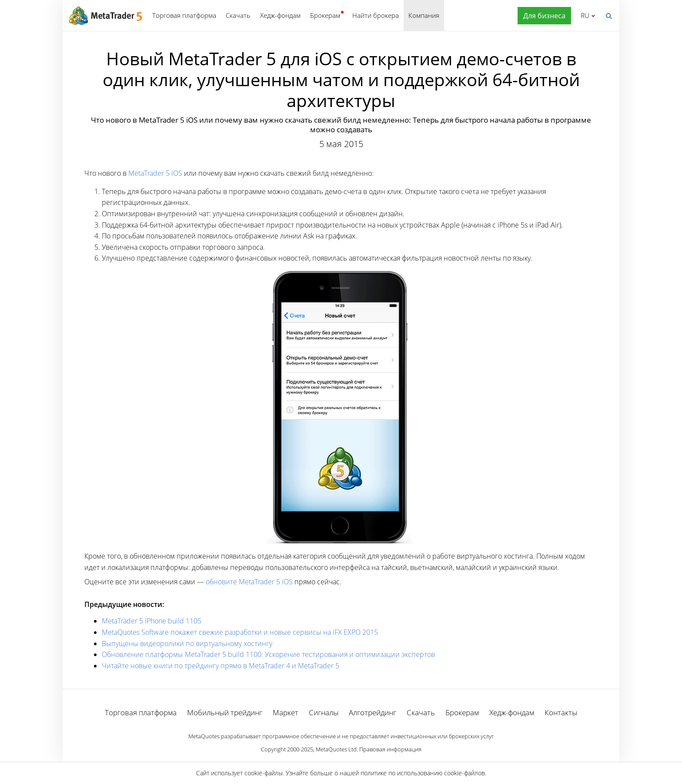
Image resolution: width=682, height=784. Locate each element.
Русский (583, 15)
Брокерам (325, 15)
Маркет (286, 712)
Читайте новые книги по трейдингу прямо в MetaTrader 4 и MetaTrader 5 (221, 666)
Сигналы (324, 712)
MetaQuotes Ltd (336, 749)
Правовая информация (390, 749)
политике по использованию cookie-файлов (423, 773)
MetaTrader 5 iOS (155, 173)
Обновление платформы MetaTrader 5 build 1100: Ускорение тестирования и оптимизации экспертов (268, 654)
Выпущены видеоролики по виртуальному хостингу (187, 643)
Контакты (561, 712)
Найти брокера (376, 15)
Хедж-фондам (280, 15)
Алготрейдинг (373, 712)
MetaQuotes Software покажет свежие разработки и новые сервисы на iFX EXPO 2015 (240, 632)
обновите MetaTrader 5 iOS (249, 582)
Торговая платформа (184, 15)
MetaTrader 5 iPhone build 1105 (152, 621)
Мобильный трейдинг (225, 712)
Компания (424, 15)
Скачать (238, 15)
